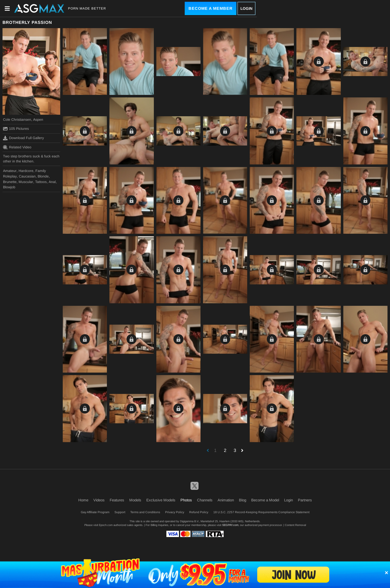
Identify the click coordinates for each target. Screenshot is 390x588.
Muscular (26, 182)
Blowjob (9, 187)
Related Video (17, 147)
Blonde (43, 176)
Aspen (38, 120)
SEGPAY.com (230, 525)
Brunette (10, 182)
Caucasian (27, 176)
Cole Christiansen (17, 120)
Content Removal (295, 525)
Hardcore (26, 171)
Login (246, 8)
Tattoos (41, 182)
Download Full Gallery (23, 138)
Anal (52, 182)
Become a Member (211, 8)
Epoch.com (106, 525)
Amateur (10, 171)
